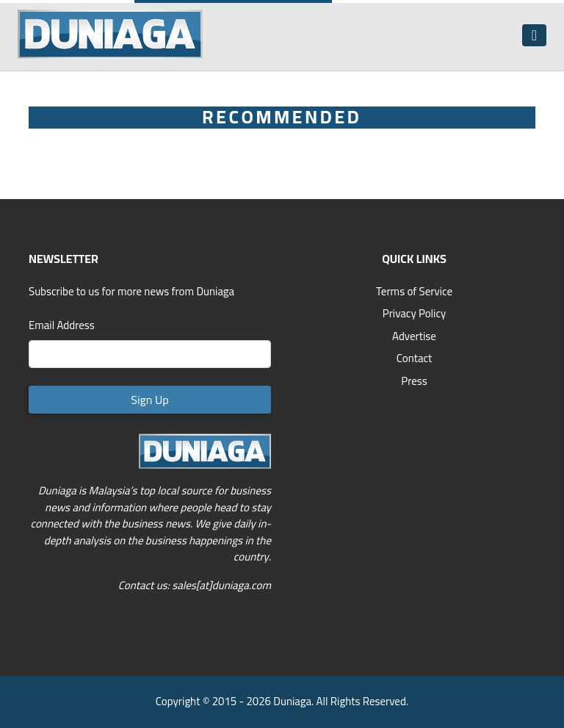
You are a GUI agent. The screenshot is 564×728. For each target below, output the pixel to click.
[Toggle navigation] (534, 35)
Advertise (414, 336)
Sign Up (149, 400)
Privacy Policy (414, 313)
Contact (415, 358)
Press (414, 381)
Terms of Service (414, 291)
